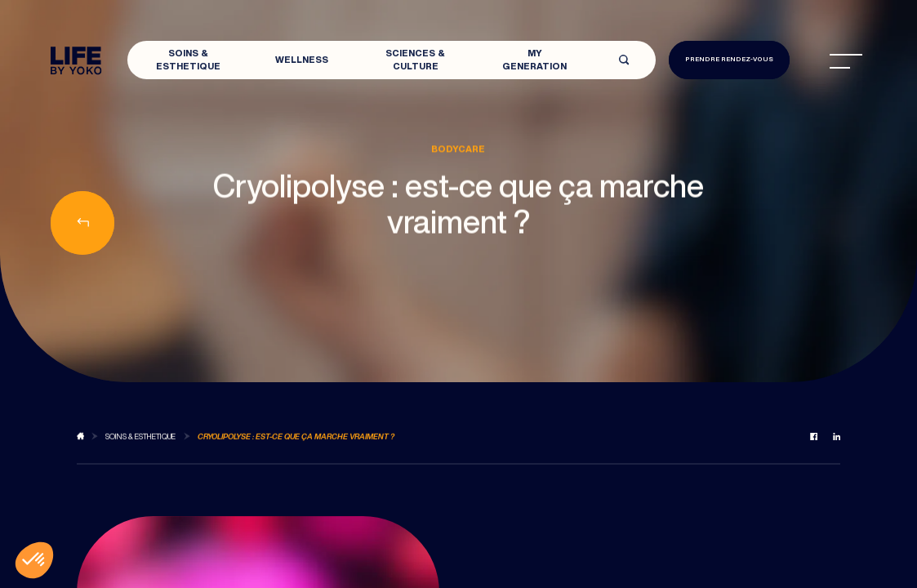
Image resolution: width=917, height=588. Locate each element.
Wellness (302, 59)
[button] (34, 560)
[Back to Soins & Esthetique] (140, 443)
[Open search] (624, 60)
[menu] (846, 61)
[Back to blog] (80, 443)
